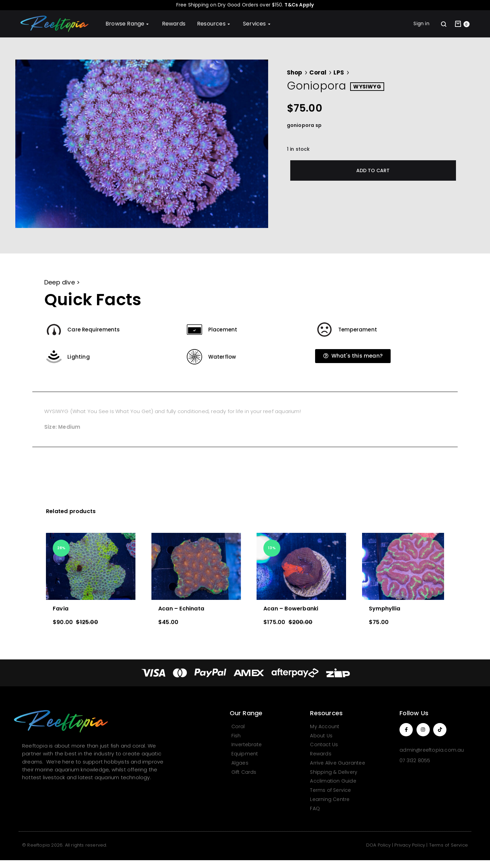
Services (257, 24)
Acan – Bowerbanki (291, 609)
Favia (61, 609)
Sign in (421, 23)
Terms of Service (448, 845)
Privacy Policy (410, 845)
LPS (339, 72)
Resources (214, 24)
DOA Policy (378, 845)
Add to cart (373, 170)
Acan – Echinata (181, 609)
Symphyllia (385, 609)
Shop (295, 72)
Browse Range (128, 24)
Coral (318, 72)
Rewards (174, 24)
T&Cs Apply (299, 5)
